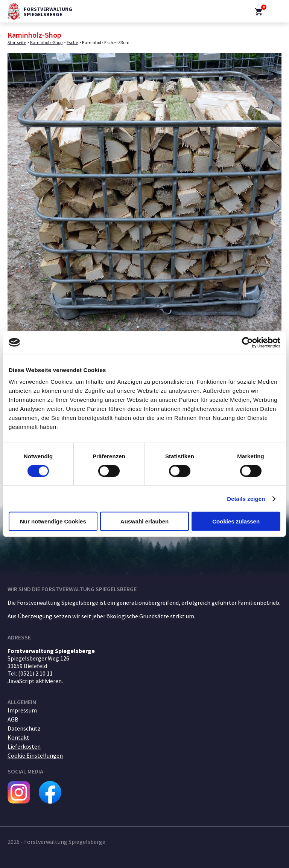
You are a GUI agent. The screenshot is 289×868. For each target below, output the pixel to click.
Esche (72, 42)
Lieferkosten (24, 746)
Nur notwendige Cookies (53, 521)
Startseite (17, 42)
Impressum (22, 710)
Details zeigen (246, 498)
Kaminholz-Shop (46, 42)
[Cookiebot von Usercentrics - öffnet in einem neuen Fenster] (247, 342)
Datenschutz (24, 728)
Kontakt (18, 737)
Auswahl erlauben (144, 521)
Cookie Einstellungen (35, 755)
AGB (13, 719)
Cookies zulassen (236, 521)
